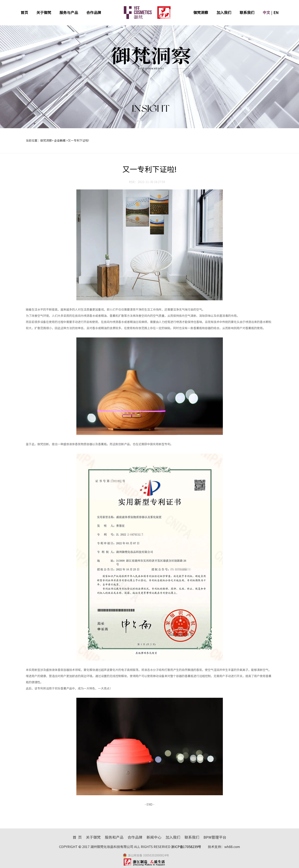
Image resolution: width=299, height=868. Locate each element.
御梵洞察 (201, 13)
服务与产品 (69, 13)
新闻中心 (154, 837)
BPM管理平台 (215, 837)
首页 (24, 13)
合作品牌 (94, 13)
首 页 (77, 837)
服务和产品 (114, 837)
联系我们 (247, 13)
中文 (266, 13)
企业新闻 (60, 141)
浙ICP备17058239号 (187, 847)
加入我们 (224, 13)
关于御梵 (44, 13)
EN (276, 13)
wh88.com (232, 847)
